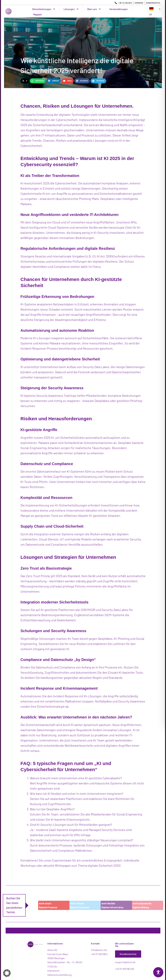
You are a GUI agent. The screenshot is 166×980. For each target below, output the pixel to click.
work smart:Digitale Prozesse (48, 905)
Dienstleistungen (44, 9)
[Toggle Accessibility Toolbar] (158, 972)
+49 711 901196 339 (124, 969)
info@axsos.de (99, 950)
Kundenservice (128, 954)
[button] (25, 81)
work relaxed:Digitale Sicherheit (80, 905)
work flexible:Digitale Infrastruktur (113, 905)
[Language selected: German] (155, 9)
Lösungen (71, 9)
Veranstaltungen (118, 9)
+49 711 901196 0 (99, 954)
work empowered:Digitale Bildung (142, 905)
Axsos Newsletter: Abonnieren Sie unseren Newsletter (66, 931)
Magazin (38, 14)
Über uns (94, 9)
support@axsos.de (125, 962)
